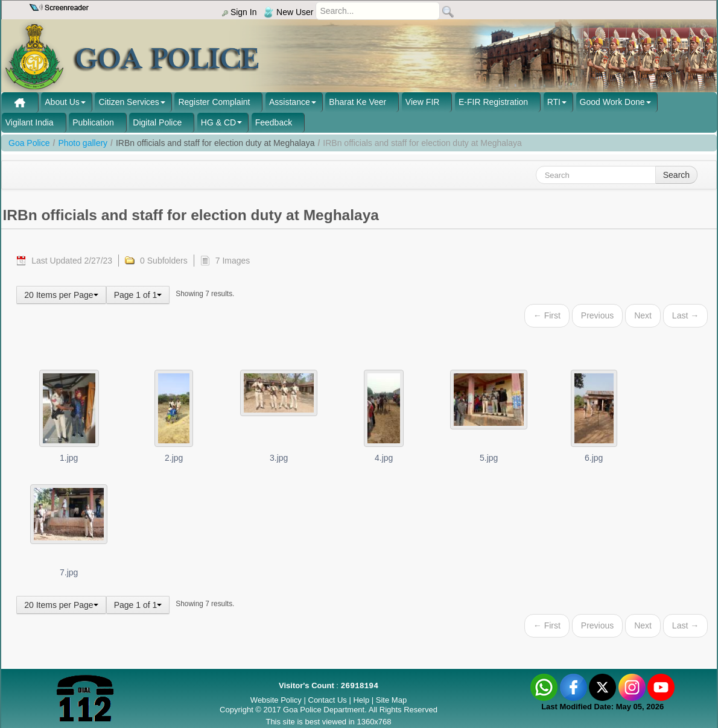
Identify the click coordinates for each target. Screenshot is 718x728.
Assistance (290, 102)
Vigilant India (30, 122)
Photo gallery (83, 143)
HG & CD (218, 122)
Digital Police (157, 122)
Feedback (274, 122)
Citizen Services (129, 102)
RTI (554, 102)
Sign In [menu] (239, 12)
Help (362, 700)
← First (547, 315)
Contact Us (328, 700)
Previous (597, 315)
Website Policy (276, 700)
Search (676, 175)
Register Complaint (214, 102)
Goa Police (29, 143)
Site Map (391, 700)
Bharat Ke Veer (357, 102)
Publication (93, 122)
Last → (685, 315)
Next (643, 315)
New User (288, 12)
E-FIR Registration (493, 102)
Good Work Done (612, 102)
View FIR (423, 102)
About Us (62, 102)
